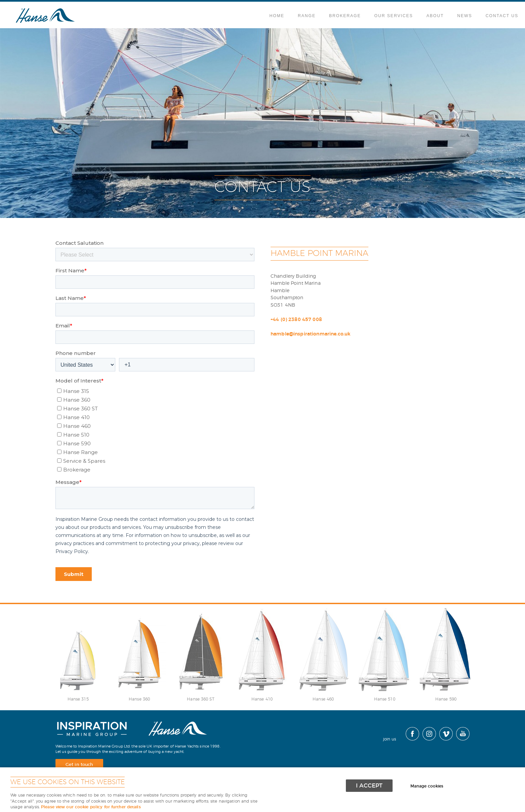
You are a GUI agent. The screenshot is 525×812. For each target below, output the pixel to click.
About (435, 16)
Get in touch (79, 765)
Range (307, 16)
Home (277, 16)
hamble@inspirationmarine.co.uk (310, 334)
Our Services (394, 16)
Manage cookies (427, 786)
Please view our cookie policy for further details (91, 807)
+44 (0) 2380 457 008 (296, 320)
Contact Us (502, 16)
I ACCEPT (369, 786)
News (465, 16)
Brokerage (345, 16)
